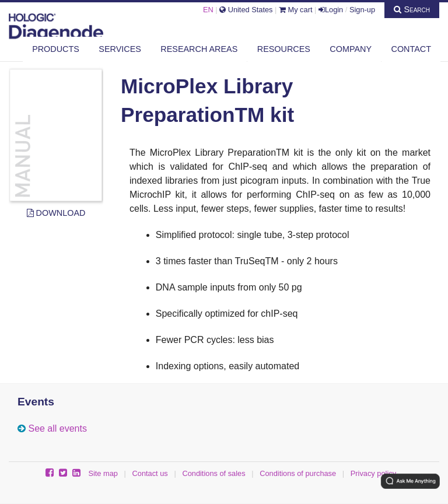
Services (120, 49)
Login (331, 10)
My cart (296, 10)
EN (208, 10)
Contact (411, 49)
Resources (284, 49)
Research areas (199, 49)
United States (246, 10)
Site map (103, 473)
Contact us (150, 473)
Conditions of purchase (298, 473)
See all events (57, 428)
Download (56, 213)
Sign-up (362, 10)
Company (351, 49)
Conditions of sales (213, 473)
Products (56, 49)
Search (412, 9)
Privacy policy (373, 473)
